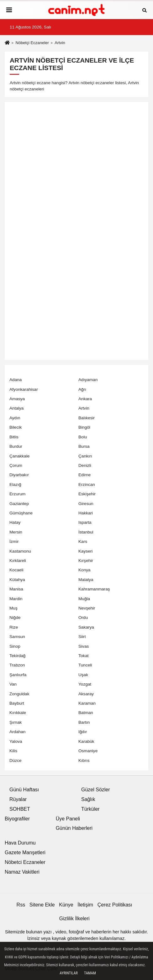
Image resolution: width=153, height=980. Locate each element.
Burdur (16, 446)
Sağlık (88, 799)
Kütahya (17, 580)
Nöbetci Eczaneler (25, 862)
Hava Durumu (20, 843)
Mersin (16, 532)
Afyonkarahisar (24, 389)
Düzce (16, 761)
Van (13, 684)
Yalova (16, 741)
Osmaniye (88, 751)
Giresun (86, 504)
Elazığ (15, 485)
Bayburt (17, 703)
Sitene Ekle (42, 905)
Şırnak (16, 722)
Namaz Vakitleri (22, 872)
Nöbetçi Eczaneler (32, 43)
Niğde (15, 618)
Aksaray (86, 694)
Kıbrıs (84, 761)
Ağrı (82, 389)
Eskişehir (87, 494)
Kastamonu (20, 551)
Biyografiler (17, 819)
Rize (14, 627)
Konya (84, 570)
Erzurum (17, 494)
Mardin (16, 599)
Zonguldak (19, 694)
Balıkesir (87, 418)
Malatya (86, 580)
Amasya (17, 399)
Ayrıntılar (69, 973)
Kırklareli (18, 561)
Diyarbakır (19, 475)
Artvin (84, 408)
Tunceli (85, 665)
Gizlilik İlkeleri (74, 919)
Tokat (84, 656)
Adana (16, 380)
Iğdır (83, 732)
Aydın (15, 418)
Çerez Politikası (115, 905)
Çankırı (85, 456)
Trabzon (17, 665)
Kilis (13, 751)
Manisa (16, 589)
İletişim (85, 905)
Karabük (86, 741)
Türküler (90, 809)
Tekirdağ (17, 656)
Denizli (85, 465)
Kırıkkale (18, 713)
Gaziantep (19, 504)
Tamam (90, 973)
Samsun (17, 637)
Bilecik (16, 427)
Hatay (15, 522)
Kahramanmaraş (94, 589)
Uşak (83, 675)
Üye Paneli (68, 819)
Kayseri (85, 551)
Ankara (85, 399)
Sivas (84, 646)
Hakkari (86, 513)
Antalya (16, 408)
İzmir (14, 541)
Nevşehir (87, 608)
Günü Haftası (24, 790)
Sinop (15, 646)
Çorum (16, 465)
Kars (83, 541)
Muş (13, 608)
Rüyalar (18, 799)
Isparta (85, 522)
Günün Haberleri (74, 828)
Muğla (84, 599)
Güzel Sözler (96, 790)
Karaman (87, 703)
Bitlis (14, 437)
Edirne (84, 475)
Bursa (84, 446)
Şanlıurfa (18, 675)
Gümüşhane (21, 513)
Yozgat (85, 684)
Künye (66, 905)
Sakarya (86, 627)
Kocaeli (16, 570)
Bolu (83, 437)
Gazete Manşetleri (25, 852)
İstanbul (86, 532)
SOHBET (20, 809)
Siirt (82, 637)
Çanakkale (19, 456)
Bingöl (84, 427)
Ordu (83, 618)
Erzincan (87, 485)
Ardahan (17, 732)
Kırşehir (86, 561)
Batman (86, 713)
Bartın (84, 722)
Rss (21, 905)
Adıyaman (88, 380)
